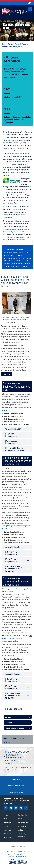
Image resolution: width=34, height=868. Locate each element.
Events (6, 826)
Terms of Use (20, 851)
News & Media (8, 822)
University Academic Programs (18, 44)
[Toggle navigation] (30, 9)
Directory (6, 815)
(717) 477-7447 (8, 803)
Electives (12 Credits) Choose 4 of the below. (15, 449)
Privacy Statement (11, 851)
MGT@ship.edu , (26, 767)
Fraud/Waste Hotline (22, 856)
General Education (13, 429)
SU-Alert (21, 819)
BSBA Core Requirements (11, 435)
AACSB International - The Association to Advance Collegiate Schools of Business (16, 230)
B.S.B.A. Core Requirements (11, 553)
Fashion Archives (23, 815)
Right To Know (17, 853)
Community (7, 834)
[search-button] (30, 3)
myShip (21, 830)
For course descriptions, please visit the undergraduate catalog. (17, 407)
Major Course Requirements (11, 442)
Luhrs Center (7, 838)
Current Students (23, 822)
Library (6, 819)
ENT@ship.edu (19, 770)
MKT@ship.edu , (9, 770)
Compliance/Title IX (16, 855)
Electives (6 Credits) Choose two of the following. (14, 569)
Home (4, 44)
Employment (7, 830)
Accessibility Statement (22, 835)
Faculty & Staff (23, 826)
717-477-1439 (14, 767)
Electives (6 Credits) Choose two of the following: (14, 696)
